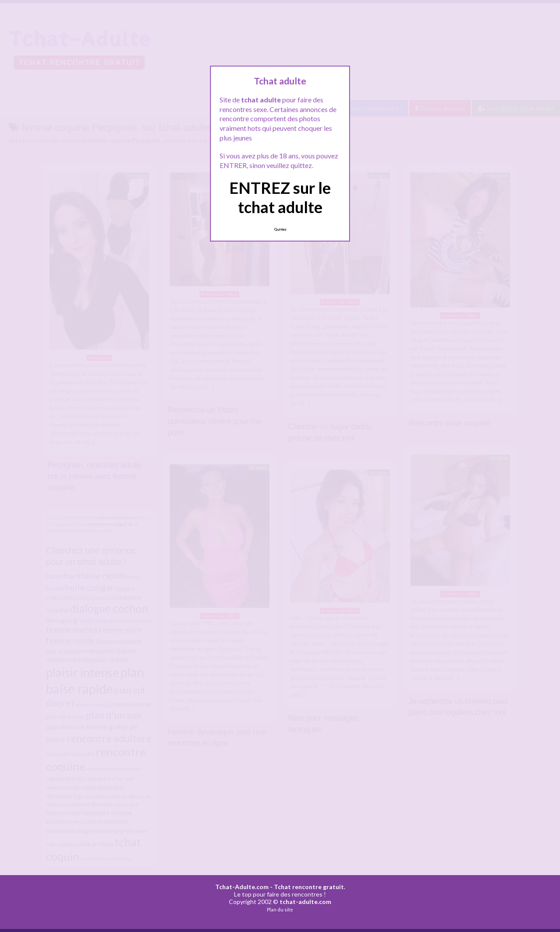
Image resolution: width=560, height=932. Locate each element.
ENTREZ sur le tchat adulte (280, 197)
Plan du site (280, 909)
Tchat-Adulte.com (242, 887)
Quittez (280, 229)
